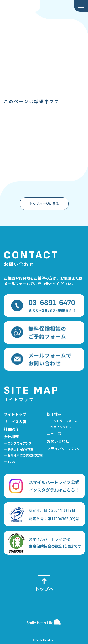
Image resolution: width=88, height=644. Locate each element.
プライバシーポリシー (65, 449)
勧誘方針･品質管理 (20, 449)
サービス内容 (15, 422)
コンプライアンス (20, 443)
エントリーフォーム (64, 421)
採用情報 (54, 414)
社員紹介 (11, 429)
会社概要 (11, 437)
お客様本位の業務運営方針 (26, 455)
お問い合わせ (58, 441)
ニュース (54, 434)
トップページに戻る (44, 204)
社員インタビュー (63, 427)
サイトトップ (15, 414)
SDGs (11, 461)
